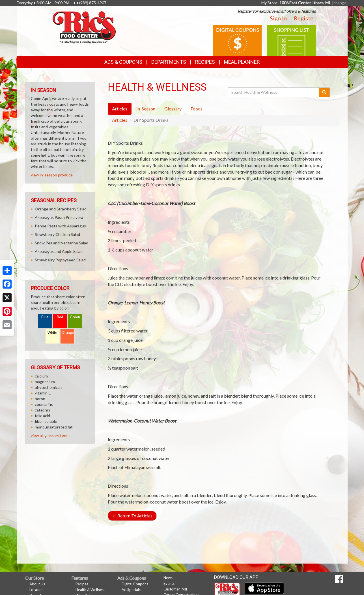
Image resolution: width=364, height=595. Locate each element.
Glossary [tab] (173, 109)
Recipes (205, 62)
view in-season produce (52, 175)
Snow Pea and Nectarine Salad (62, 243)
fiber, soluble (46, 421)
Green (75, 317)
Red (60, 317)
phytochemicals (49, 387)
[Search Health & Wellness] (274, 92)
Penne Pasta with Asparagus (60, 226)
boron (40, 399)
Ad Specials (131, 590)
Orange (68, 333)
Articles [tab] (120, 109)
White (52, 333)
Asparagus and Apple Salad (59, 251)
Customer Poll (175, 589)
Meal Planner (242, 62)
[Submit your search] (324, 92)
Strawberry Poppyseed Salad (60, 260)
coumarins (44, 404)
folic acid (42, 416)
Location (36, 590)
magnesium (45, 382)
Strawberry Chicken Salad (57, 234)
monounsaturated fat (54, 427)
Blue (45, 317)
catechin (42, 410)
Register (305, 18)
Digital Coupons (135, 584)
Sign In (278, 18)
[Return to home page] (84, 27)
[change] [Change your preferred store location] (340, 3)
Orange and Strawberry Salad (61, 209)
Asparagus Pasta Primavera (59, 217)
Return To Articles (132, 516)
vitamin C (43, 393)
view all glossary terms (51, 435)
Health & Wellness (90, 590)
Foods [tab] (197, 109)
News (168, 578)
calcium (41, 376)
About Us (37, 584)
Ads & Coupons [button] (123, 62)
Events (169, 583)
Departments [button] (169, 62)
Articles (120, 120)
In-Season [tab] (146, 109)
